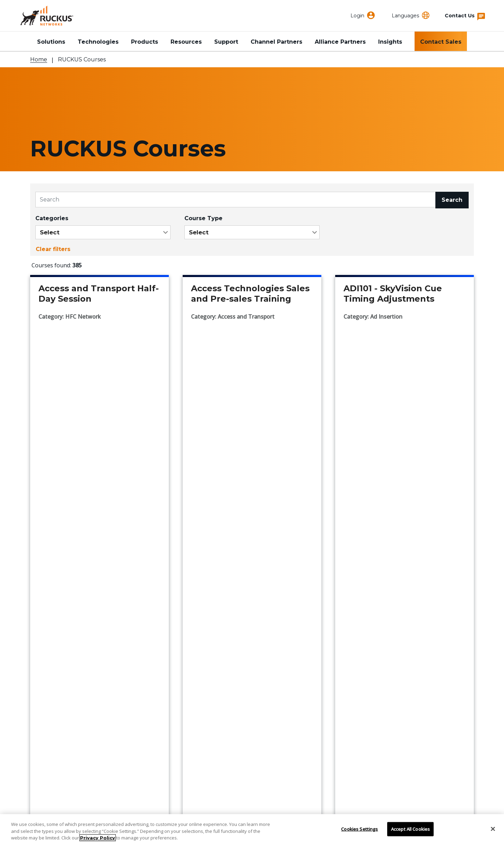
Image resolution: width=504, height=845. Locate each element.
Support (226, 42)
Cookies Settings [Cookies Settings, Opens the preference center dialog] (359, 829)
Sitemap (430, 806)
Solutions (51, 42)
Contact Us (46, 644)
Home (39, 59)
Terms (360, 806)
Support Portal (52, 654)
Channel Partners (276, 42)
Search (452, 200)
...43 (272, 552)
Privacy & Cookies (145, 806)
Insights (390, 42)
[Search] (236, 200)
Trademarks (290, 806)
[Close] (493, 829)
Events (193, 665)
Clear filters (53, 249)
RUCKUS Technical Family (373, 644)
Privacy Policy (98, 838)
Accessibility (75, 806)
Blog (190, 685)
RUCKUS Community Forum (376, 654)
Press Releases (205, 675)
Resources (186, 42)
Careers (194, 695)
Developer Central (362, 665)
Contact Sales (441, 42)
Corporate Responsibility (219, 654)
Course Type (203, 218)
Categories (52, 218)
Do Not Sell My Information (217, 806)
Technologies (98, 42)
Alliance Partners (340, 42)
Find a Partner (51, 665)
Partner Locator (54, 675)
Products (145, 42)
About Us (196, 644)
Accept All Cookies (410, 829)
